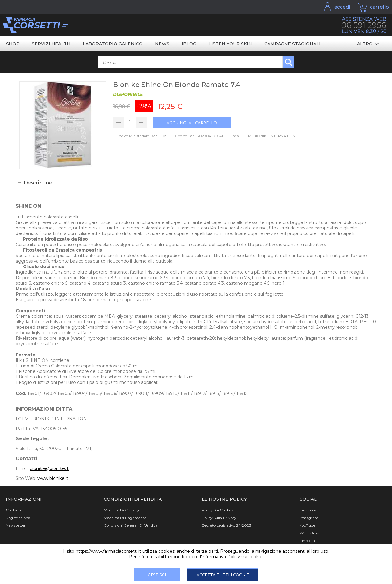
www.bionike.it (53, 478)
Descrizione (38, 183)
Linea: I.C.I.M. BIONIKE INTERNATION (262, 136)
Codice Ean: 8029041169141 (199, 136)
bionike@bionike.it (49, 468)
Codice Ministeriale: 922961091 (143, 136)
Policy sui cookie (245, 557)
